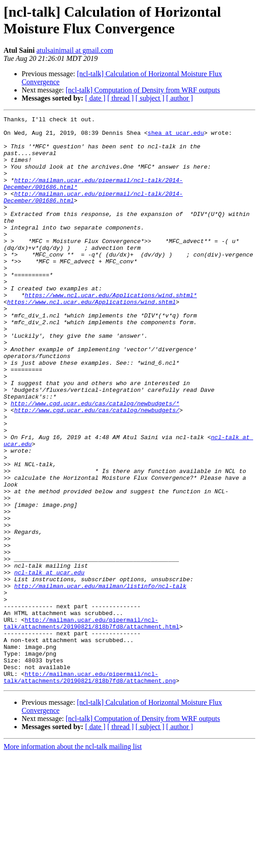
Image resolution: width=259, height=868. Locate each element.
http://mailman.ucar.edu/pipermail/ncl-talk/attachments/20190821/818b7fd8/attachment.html (91, 725)
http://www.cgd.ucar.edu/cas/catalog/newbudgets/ (97, 469)
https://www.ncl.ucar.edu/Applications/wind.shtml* (111, 331)
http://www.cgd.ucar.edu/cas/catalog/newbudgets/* (95, 461)
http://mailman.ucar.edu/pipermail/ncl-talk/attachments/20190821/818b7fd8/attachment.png (90, 790)
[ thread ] (120, 98)
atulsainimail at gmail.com (75, 50)
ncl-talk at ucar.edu (49, 664)
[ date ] (95, 98)
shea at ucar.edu (176, 137)
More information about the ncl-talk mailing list (73, 860)
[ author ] (180, 98)
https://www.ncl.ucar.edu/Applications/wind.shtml (91, 340)
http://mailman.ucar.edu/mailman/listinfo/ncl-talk (100, 680)
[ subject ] (150, 98)
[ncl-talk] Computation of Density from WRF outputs (143, 90)
